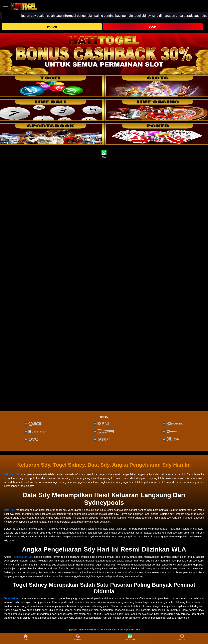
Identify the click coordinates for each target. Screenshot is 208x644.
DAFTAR (52, 27)
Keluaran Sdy (12, 474)
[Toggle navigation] (6, 6)
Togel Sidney (12, 598)
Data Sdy (9, 510)
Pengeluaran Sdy (23, 557)
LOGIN (153, 27)
